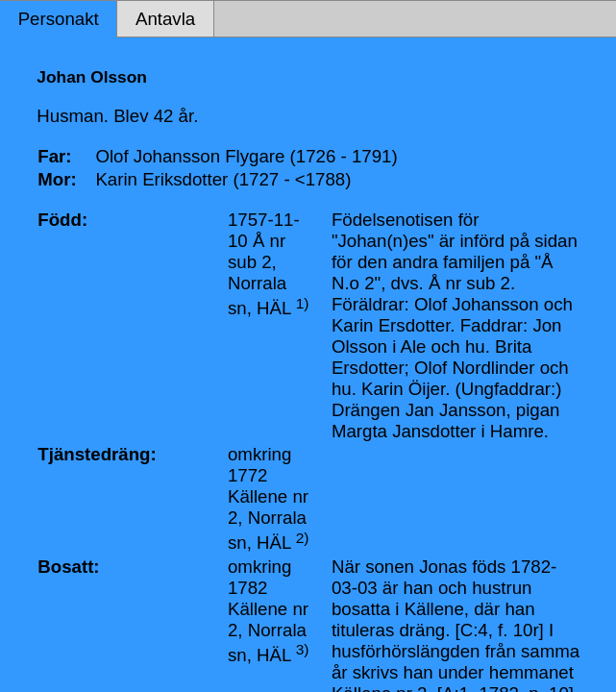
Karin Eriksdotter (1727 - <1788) (223, 179)
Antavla (165, 19)
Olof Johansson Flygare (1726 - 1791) (246, 156)
